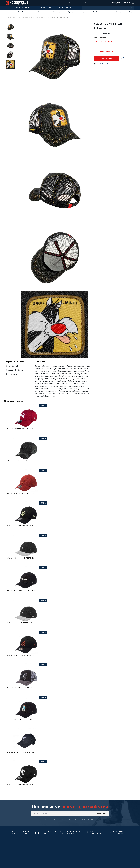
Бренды (119, 12)
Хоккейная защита (23, 8)
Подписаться (101, 814)
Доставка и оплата (38, 3)
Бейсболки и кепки (41, 17)
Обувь (84, 12)
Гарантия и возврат (54, 3)
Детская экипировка (43, 8)
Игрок (8, 8)
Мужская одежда (27, 17)
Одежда (71, 12)
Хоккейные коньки (24, 12)
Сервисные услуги (64, 8)
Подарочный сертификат (86, 3)
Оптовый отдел (69, 3)
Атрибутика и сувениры (101, 12)
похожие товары (106, 51)
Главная (8, 17)
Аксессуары (57, 12)
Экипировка (42, 12)
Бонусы (100, 3)
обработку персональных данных (88, 820)
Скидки (131, 12)
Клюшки (8, 12)
